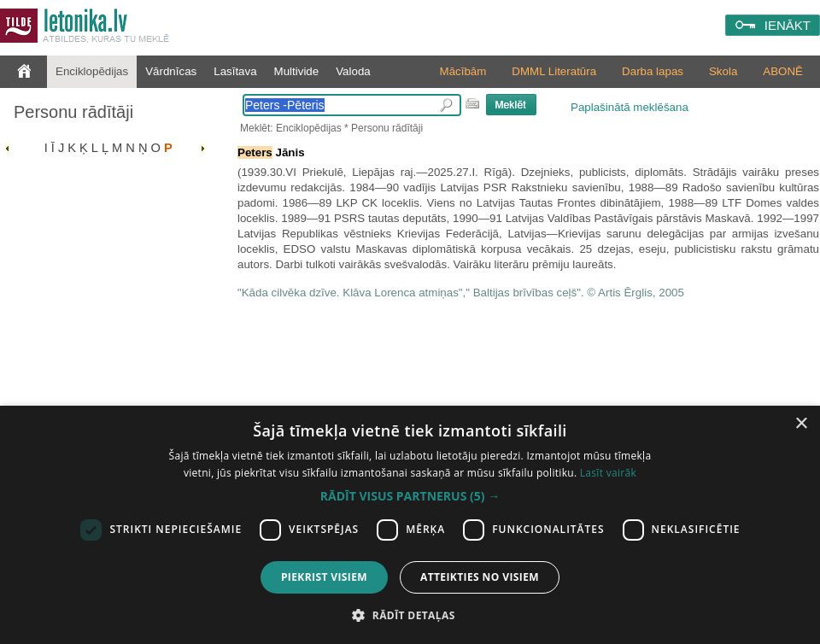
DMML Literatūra (554, 71)
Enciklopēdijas (92, 71)
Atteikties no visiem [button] (480, 577)
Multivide (297, 71)
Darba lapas (653, 71)
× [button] (801, 424)
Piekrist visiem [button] (324, 577)
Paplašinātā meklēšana (630, 107)
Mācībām (463, 71)
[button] (410, 496)
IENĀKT (788, 25)
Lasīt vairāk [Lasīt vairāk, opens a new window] (608, 473)
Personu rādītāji (73, 112)
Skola (723, 71)
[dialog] (410, 525)
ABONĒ (783, 71)
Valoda (353, 71)
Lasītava (235, 71)
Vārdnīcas (171, 71)
